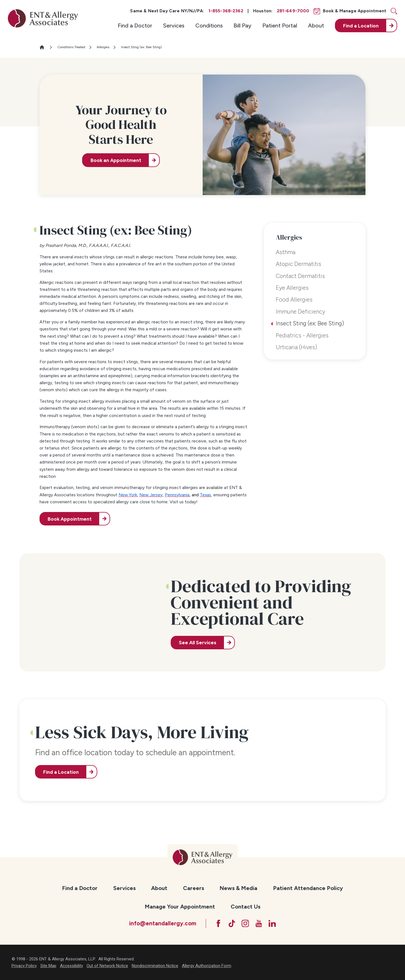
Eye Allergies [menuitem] (292, 288)
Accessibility (71, 966)
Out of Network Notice (107, 966)
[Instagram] (245, 923)
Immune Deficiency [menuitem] (300, 312)
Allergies (103, 47)
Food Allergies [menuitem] (294, 300)
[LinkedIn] (272, 923)
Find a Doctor (135, 26)
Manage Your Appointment (180, 907)
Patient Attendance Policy (308, 888)
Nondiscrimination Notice (155, 966)
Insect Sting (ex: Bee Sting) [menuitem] (310, 323)
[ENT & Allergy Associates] (43, 18)
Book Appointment (70, 519)
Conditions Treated (71, 47)
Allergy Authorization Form (207, 966)
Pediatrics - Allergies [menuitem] (302, 335)
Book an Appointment (116, 160)
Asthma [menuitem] (286, 252)
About (316, 26)
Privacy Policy (24, 966)
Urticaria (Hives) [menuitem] (296, 347)
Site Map (48, 966)
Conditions (209, 26)
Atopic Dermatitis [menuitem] (298, 264)
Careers (194, 888)
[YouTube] (259, 923)
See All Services (198, 642)
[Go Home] (44, 47)
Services (174, 26)
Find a (361, 26)
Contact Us (246, 907)
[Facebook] (218, 923)
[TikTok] (232, 923)
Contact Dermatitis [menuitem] (300, 276)
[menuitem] (135, 26)
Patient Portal (280, 26)
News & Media (238, 888)
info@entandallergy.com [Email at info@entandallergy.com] (163, 923)
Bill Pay (242, 26)
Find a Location (61, 772)
